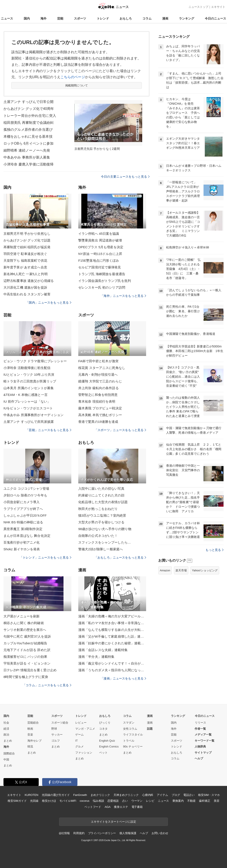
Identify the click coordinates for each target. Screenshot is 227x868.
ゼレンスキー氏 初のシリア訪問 (102, 287)
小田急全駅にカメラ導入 (22, 502)
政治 (6, 735)
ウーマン (137, 801)
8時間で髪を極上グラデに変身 (26, 677)
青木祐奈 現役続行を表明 (97, 401)
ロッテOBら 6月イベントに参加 (28, 143)
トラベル (129, 741)
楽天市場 (181, 570)
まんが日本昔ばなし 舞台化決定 (27, 536)
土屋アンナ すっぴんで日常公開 (28, 102)
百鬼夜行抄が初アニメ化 (22, 542)
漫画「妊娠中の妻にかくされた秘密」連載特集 (112, 643)
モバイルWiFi (68, 801)
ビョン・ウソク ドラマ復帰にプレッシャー (35, 361)
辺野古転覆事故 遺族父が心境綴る (29, 281)
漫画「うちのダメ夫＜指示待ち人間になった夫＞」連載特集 (112, 670)
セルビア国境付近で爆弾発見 (100, 267)
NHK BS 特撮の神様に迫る (23, 522)
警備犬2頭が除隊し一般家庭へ (101, 549)
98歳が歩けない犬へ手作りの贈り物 (105, 529)
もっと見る (214, 550)
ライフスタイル (133, 735)
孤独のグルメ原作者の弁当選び (28, 130)
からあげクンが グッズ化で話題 (27, 240)
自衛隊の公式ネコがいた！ (98, 536)
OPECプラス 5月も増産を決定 (101, 247)
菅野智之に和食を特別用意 (98, 395)
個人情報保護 (128, 833)
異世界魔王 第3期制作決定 (23, 529)
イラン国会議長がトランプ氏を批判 (105, 281)
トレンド (103, 18)
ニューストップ (198, 7)
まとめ (8, 741)
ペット (103, 753)
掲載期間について (77, 85)
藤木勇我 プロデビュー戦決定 (100, 408)
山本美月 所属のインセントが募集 (29, 388)
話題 (150, 729)
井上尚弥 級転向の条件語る (98, 388)
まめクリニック (100, 795)
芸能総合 (33, 723)
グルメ (79, 746)
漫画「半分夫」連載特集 (96, 657)
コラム (147, 18)
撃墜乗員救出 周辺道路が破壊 (100, 240)
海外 (43, 18)
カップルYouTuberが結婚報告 (25, 643)
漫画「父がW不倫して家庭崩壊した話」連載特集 (112, 636)
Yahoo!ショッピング (205, 570)
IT (77, 741)
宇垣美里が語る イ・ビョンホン (27, 663)
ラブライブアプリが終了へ (23, 509)
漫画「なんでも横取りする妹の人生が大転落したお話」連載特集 (112, 630)
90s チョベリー (133, 746)
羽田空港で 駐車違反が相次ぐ (25, 254)
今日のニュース (215, 18)
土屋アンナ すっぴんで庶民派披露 (29, 422)
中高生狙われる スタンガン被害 (27, 294)
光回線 (34, 801)
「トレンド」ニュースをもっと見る (45, 557)
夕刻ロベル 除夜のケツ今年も (25, 495)
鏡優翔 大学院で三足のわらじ (100, 381)
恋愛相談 (113, 801)
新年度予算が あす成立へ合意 (25, 267)
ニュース (7, 18)
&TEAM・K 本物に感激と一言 (26, 395)
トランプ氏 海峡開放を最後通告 (102, 274)
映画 (30, 729)
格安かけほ (49, 801)
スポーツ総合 (60, 723)
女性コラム (130, 729)
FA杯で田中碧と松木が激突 (98, 361)
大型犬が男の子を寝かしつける (101, 522)
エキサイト (218, 7)
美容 (217, 801)
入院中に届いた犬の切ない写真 (101, 489)
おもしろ (126, 18)
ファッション (84, 753)
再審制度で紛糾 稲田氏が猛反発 (27, 247)
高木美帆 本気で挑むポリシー (100, 415)
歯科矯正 (204, 801)
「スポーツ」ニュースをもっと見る (120, 430)
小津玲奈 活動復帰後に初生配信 (27, 368)
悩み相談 (98, 801)
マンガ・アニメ (85, 729)
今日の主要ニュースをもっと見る (125, 177)
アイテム (162, 795)
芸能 (60, 18)
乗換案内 (178, 801)
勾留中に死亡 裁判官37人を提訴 (27, 636)
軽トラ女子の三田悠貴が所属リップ (30, 381)
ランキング (187, 18)
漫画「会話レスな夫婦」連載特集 (103, 650)
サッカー (57, 735)
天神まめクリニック (126, 795)
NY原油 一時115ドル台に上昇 (100, 254)
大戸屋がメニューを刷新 (22, 616)
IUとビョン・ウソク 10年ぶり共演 (29, 374)
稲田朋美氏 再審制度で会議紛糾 (28, 123)
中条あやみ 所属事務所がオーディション (33, 415)
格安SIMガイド (17, 801)
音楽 (30, 735)
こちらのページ (73, 77)
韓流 (30, 746)
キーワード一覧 (204, 741)
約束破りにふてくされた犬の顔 (101, 495)
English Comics (109, 746)
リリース (200, 723)
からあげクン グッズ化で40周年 (29, 109)
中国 (6, 760)
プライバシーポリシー (102, 833)
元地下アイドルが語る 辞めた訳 (27, 650)
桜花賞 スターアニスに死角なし (102, 368)
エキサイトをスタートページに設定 (113, 822)
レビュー (81, 723)
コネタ (103, 729)
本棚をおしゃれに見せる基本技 (28, 136)
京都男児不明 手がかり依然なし (27, 234)
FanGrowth (80, 795)
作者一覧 (200, 729)
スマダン (129, 723)
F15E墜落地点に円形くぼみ (99, 260)
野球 (54, 729)
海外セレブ (34, 741)
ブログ (176, 795)
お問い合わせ (160, 833)
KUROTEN (31, 795)
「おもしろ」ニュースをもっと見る (120, 557)
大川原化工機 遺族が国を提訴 (25, 287)
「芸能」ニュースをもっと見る (48, 430)
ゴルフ (56, 741)
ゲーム (79, 735)
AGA (108, 807)
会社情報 (64, 833)
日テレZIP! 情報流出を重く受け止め (30, 670)
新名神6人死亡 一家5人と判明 (26, 274)
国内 (27, 18)
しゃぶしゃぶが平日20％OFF (25, 515)
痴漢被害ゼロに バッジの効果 (25, 657)
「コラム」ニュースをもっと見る (47, 685)
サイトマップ (203, 753)
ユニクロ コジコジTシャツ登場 (26, 489)
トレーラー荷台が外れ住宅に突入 (30, 116)
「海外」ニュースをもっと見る (123, 296)
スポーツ (80, 18)
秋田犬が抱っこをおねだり (98, 509)
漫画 (165, 18)
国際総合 (9, 753)
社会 (6, 723)
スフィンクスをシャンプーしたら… (105, 542)
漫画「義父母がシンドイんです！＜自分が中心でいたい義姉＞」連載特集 (112, 663)
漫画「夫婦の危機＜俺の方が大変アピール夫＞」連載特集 (112, 616)
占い (125, 801)
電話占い (189, 795)
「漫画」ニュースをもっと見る (123, 678)
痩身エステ (121, 807)
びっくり (105, 723)
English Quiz (107, 741)
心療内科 (148, 795)
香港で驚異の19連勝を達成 (98, 422)
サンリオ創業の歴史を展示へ (25, 630)
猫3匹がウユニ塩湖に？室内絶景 (102, 515)
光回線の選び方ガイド (56, 795)
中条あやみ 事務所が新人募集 (27, 157)
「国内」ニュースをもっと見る (48, 303)
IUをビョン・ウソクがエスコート (28, 408)
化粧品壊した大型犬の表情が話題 (103, 502)
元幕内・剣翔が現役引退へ (98, 374)
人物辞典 (200, 746)
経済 (6, 729)
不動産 (191, 801)
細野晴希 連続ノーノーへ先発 (27, 150)
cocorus (84, 801)
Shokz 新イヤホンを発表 (22, 549)
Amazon (165, 570)
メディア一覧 (203, 735)
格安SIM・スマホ (209, 795)
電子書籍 (137, 807)
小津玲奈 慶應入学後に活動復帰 (28, 164)
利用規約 (79, 833)
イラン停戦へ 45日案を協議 (99, 234)
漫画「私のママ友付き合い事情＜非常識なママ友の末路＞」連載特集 (112, 623)
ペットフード (93, 807)
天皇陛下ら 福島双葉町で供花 (25, 260)
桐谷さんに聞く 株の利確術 (24, 623)
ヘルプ (199, 758)
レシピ (150, 801)
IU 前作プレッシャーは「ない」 (27, 401)
